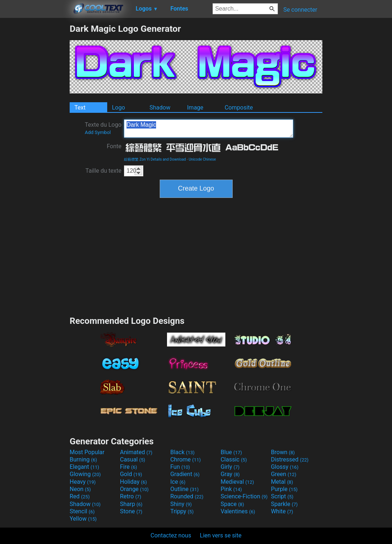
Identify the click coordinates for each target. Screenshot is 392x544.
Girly (230, 467)
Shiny (181, 504)
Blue (231, 452)
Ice (178, 482)
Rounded (187, 496)
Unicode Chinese (202, 159)
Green (284, 474)
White (282, 511)
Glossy (285, 467)
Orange (134, 489)
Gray (230, 474)
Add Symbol (98, 132)
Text (80, 108)
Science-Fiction (244, 496)
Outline (185, 489)
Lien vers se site (221, 535)
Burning (83, 459)
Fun (180, 467)
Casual (133, 459)
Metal (282, 482)
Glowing (85, 474)
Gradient (185, 474)
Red (80, 496)
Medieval (237, 482)
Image (195, 108)
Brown (283, 452)
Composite (239, 108)
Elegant (84, 467)
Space (232, 504)
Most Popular (87, 452)
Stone (131, 511)
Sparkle (284, 504)
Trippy (182, 511)
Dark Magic (209, 129)
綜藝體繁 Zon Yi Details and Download (155, 159)
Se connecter (300, 10)
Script (282, 496)
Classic (234, 459)
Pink (231, 489)
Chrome (186, 459)
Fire (129, 467)
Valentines (238, 511)
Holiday (133, 482)
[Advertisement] (35, 133)
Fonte (114, 146)
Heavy (83, 482)
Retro (131, 496)
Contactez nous (171, 535)
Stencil (82, 511)
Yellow (83, 519)
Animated (136, 452)
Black (183, 452)
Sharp (131, 504)
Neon (80, 489)
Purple (284, 489)
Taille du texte (103, 171)
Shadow (160, 108)
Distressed (290, 459)
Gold (131, 474)
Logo (119, 108)
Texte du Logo (103, 128)
